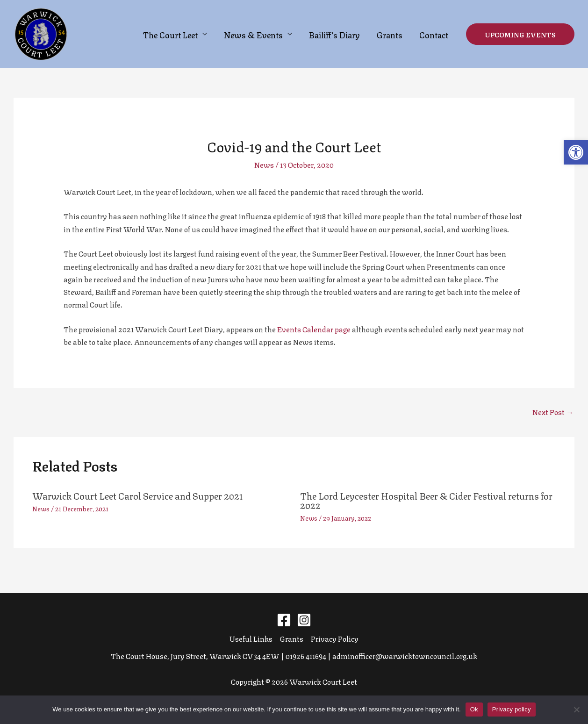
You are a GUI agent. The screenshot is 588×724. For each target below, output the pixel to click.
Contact (434, 34)
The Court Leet (170, 34)
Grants (390, 34)
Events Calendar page (314, 329)
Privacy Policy (335, 638)
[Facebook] (284, 620)
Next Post (553, 412)
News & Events (253, 34)
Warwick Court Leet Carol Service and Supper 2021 (138, 495)
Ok (474, 709)
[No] (576, 710)
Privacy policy (512, 709)
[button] (576, 152)
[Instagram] (304, 620)
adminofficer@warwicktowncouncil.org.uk (405, 656)
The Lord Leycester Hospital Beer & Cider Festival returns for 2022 (426, 500)
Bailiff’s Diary (334, 34)
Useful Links (251, 638)
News (264, 164)
